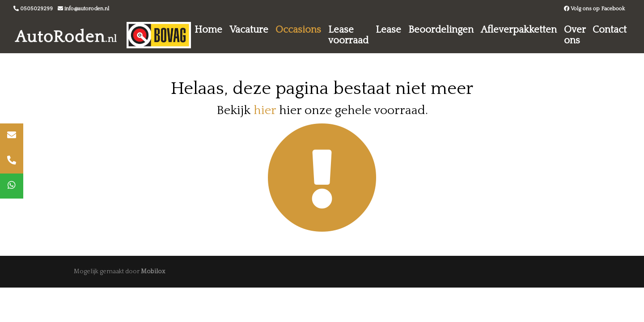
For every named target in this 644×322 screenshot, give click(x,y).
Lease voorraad (348, 35)
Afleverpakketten (519, 30)
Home (208, 30)
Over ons (575, 35)
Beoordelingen (441, 30)
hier (265, 110)
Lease (388, 30)
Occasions (298, 30)
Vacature (249, 30)
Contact (610, 30)
